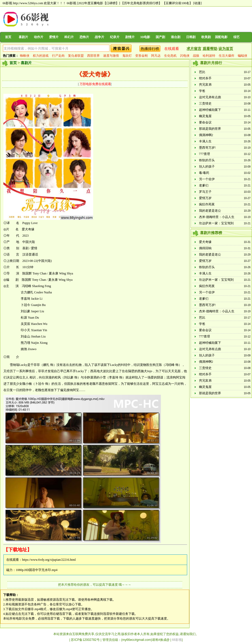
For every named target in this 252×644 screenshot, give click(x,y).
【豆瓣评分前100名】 (177, 3)
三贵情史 (205, 103)
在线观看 (172, 49)
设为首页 (226, 49)
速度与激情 (111, 56)
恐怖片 (84, 37)
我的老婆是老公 (210, 211)
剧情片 (130, 37)
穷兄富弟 (205, 85)
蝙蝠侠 (243, 56)
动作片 (39, 37)
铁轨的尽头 (207, 160)
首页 (8, 37)
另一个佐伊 (207, 179)
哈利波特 (209, 56)
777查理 (204, 154)
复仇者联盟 (76, 56)
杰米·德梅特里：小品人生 (217, 217)
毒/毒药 (204, 173)
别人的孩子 (207, 167)
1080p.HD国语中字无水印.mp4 (37, 570)
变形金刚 (141, 56)
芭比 (202, 72)
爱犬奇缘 (205, 242)
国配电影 (221, 37)
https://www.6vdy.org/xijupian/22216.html (49, 560)
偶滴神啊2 (206, 135)
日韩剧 (191, 37)
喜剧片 (23, 37)
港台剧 (176, 37)
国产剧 (160, 37)
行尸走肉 (58, 56)
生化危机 (170, 56)
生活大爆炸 (227, 56)
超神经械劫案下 (210, 110)
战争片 (99, 37)
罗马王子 (205, 192)
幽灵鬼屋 (205, 116)
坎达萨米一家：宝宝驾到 (216, 223)
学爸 (202, 91)
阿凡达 (156, 56)
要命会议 (205, 122)
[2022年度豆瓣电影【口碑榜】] (98, 3)
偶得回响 (205, 248)
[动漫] (197, 3)
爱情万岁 (205, 198)
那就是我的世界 (210, 129)
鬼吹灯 (127, 56)
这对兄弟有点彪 (210, 97)
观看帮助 (210, 49)
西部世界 (93, 56)
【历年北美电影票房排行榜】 (141, 3)
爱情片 (54, 37)
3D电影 (145, 37)
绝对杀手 (205, 78)
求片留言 (194, 49)
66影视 (71, 3)
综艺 (237, 37)
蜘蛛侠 (25, 56)
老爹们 (204, 185)
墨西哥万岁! (207, 148)
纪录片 (115, 37)
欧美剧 (206, 37)
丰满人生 (205, 141)
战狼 (196, 56)
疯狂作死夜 (207, 204)
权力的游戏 (41, 56)
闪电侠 (185, 56)
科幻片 (69, 37)
